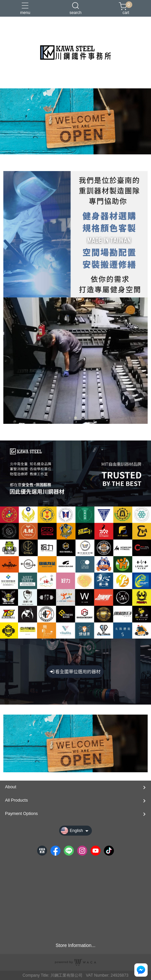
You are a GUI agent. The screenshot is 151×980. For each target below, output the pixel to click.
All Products (16, 800)
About (11, 787)
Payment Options (21, 813)
